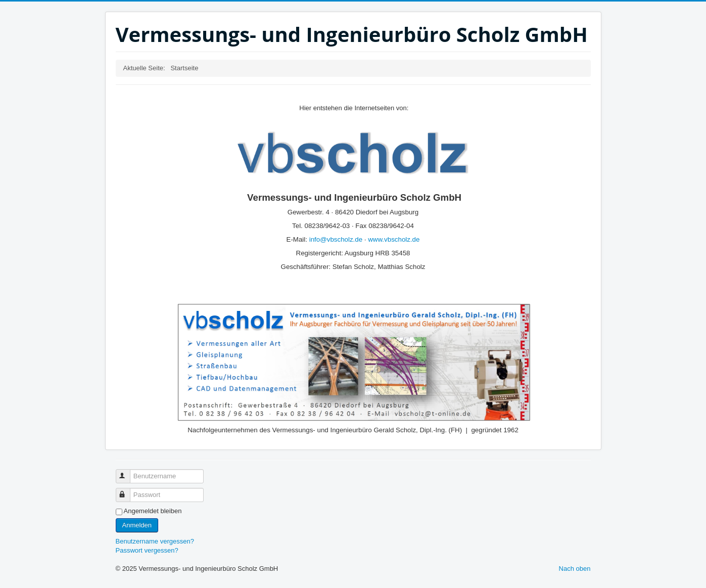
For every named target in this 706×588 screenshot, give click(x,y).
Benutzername (128, 472)
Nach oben (575, 569)
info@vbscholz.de (336, 239)
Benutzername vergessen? (155, 541)
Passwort (128, 491)
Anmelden (137, 525)
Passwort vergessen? (147, 550)
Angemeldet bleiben (153, 511)
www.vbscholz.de (394, 239)
